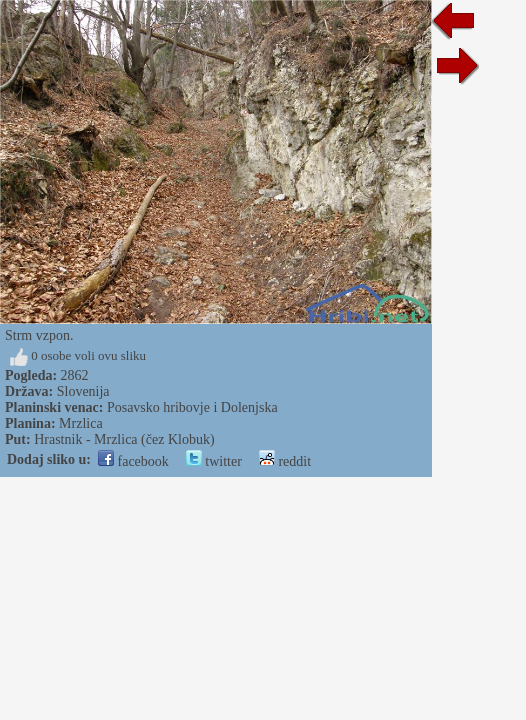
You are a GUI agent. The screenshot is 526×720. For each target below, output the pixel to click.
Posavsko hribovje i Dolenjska (192, 407)
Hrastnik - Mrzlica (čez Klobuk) (124, 439)
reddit (285, 461)
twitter (214, 461)
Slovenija (83, 391)
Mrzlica (81, 423)
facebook (133, 461)
